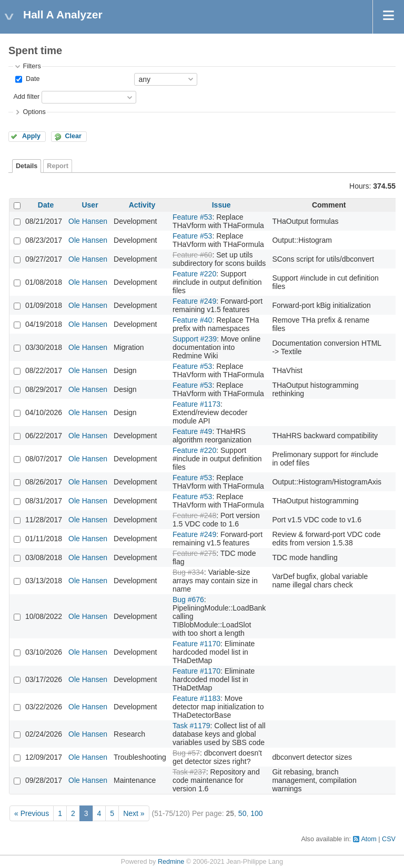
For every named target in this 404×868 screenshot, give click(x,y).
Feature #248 (194, 515)
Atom (368, 839)
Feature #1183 (196, 698)
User (90, 205)
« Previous (32, 813)
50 (243, 813)
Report (58, 166)
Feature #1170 (196, 644)
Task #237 (189, 772)
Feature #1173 (196, 404)
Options (34, 112)
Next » (134, 813)
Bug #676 (188, 600)
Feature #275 (194, 553)
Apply (31, 136)
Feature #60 (193, 255)
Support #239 (195, 339)
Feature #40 (193, 320)
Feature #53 (193, 217)
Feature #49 (193, 431)
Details (27, 166)
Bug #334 (188, 572)
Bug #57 (186, 753)
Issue (221, 205)
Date (32, 79)
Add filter (26, 97)
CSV (389, 839)
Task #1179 (191, 726)
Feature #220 (194, 274)
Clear (73, 136)
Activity (142, 205)
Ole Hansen (88, 221)
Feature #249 (194, 301)
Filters (32, 66)
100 (256, 813)
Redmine (171, 862)
